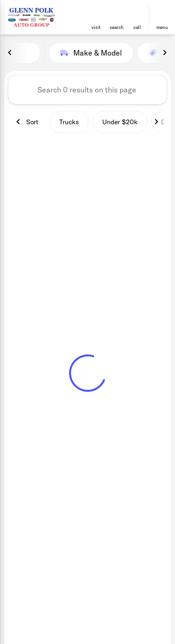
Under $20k (120, 122)
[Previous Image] (10, 53)
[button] (96, 18)
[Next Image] (165, 53)
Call (137, 27)
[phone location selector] (137, 14)
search (117, 27)
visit (96, 27)
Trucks (69, 122)
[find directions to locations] (96, 14)
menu (162, 27)
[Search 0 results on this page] (87, 90)
